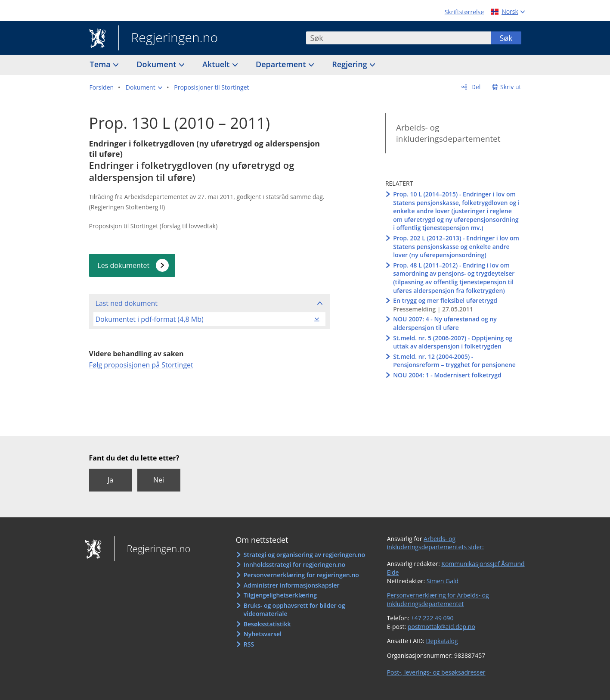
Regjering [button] (350, 64)
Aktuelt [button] (217, 64)
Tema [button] (101, 64)
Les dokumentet (124, 265)
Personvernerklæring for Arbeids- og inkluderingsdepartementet (438, 599)
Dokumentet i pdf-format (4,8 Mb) (150, 319)
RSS (249, 644)
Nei (159, 480)
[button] (144, 87)
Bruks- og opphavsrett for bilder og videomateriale (294, 610)
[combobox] (399, 38)
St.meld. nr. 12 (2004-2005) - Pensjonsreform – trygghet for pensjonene (454, 361)
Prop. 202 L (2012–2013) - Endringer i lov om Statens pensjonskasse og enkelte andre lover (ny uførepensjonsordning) (456, 246)
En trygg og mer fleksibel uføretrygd (445, 300)
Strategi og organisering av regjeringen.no (305, 555)
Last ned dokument (127, 303)
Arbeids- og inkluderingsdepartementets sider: (435, 543)
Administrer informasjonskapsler (292, 585)
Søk (506, 38)
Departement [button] (282, 64)
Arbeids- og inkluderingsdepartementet (448, 133)
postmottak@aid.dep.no (441, 627)
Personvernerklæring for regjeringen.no (301, 575)
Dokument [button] (157, 64)
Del (475, 87)
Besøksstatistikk (267, 624)
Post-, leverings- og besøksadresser (436, 672)
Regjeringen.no (168, 38)
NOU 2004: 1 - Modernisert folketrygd (447, 375)
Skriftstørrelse (464, 12)
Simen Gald (443, 581)
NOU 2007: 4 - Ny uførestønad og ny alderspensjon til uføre (445, 323)
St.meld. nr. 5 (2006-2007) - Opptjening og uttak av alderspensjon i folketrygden (453, 342)
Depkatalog (442, 641)
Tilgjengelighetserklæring (280, 595)
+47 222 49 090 (432, 618)
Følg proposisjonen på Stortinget (141, 365)
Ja (110, 480)
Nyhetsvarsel (263, 634)
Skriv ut (511, 87)
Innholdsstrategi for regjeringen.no (294, 565)
